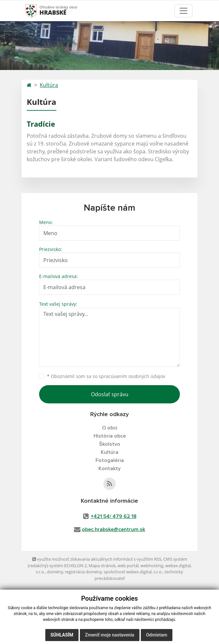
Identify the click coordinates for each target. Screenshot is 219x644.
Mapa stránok (102, 566)
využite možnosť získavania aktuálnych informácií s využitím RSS (97, 559)
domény (55, 572)
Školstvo (110, 444)
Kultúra (49, 85)
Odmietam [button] (157, 635)
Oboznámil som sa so (106, 376)
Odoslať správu (110, 394)
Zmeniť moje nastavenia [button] (110, 635)
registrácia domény (83, 572)
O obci (110, 428)
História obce (110, 436)
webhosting (152, 566)
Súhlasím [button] (62, 635)
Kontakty (109, 469)
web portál (128, 566)
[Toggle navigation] (183, 11)
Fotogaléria (110, 460)
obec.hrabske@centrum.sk (113, 529)
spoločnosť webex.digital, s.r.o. (133, 572)
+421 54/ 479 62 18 (114, 516)
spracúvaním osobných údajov (132, 376)
